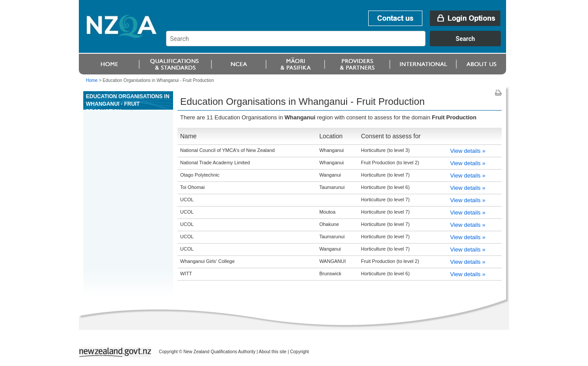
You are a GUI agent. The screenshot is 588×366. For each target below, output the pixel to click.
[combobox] (338, 44)
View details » (468, 151)
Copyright (300, 352)
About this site (273, 352)
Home (92, 80)
